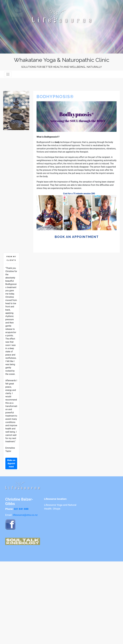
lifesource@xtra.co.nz (25, 515)
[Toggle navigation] (8, 74)
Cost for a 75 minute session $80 (79, 194)
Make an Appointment (11, 463)
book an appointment (77, 237)
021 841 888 (21, 509)
